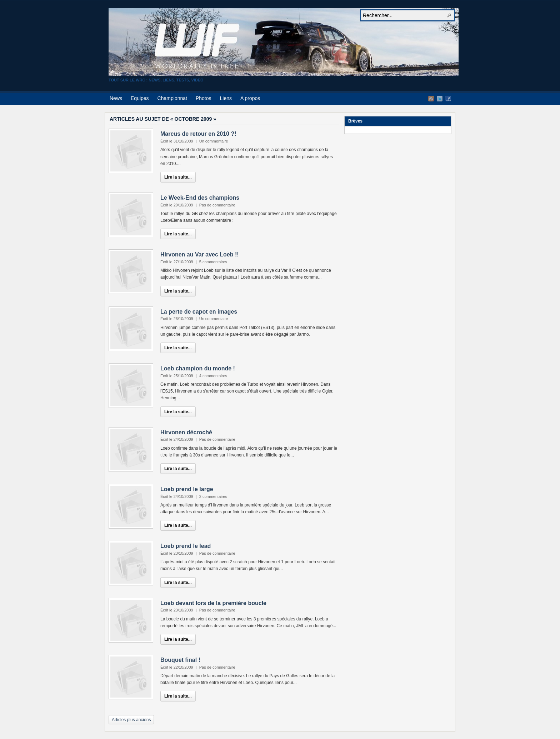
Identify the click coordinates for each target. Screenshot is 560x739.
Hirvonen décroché (186, 432)
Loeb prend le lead (186, 546)
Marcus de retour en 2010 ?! (198, 134)
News (116, 98)
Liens (226, 98)
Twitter (440, 99)
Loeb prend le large (187, 489)
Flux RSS (431, 99)
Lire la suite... (178, 177)
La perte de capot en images (199, 312)
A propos (250, 98)
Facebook (448, 99)
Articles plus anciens (131, 720)
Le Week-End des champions (200, 198)
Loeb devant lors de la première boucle (213, 603)
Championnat (172, 98)
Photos (204, 98)
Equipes (140, 98)
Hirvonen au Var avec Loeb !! (200, 254)
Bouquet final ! (180, 660)
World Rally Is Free (284, 42)
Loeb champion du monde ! (198, 368)
